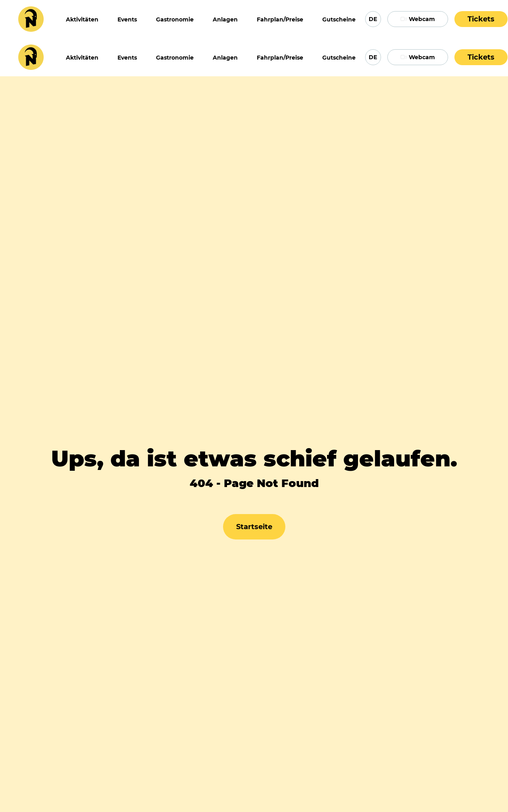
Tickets (481, 19)
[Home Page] (31, 19)
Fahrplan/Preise (280, 19)
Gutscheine (339, 19)
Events (127, 19)
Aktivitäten (82, 19)
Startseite (254, 527)
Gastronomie (175, 19)
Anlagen (225, 19)
